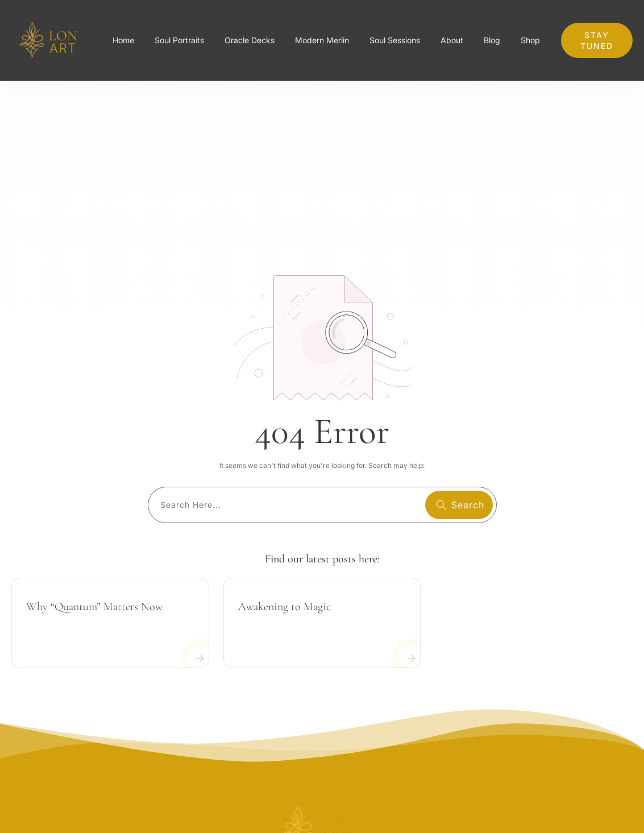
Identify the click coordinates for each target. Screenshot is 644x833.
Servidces (611, 770)
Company (611, 745)
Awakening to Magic (284, 441)
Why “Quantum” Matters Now (94, 441)
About (619, 720)
